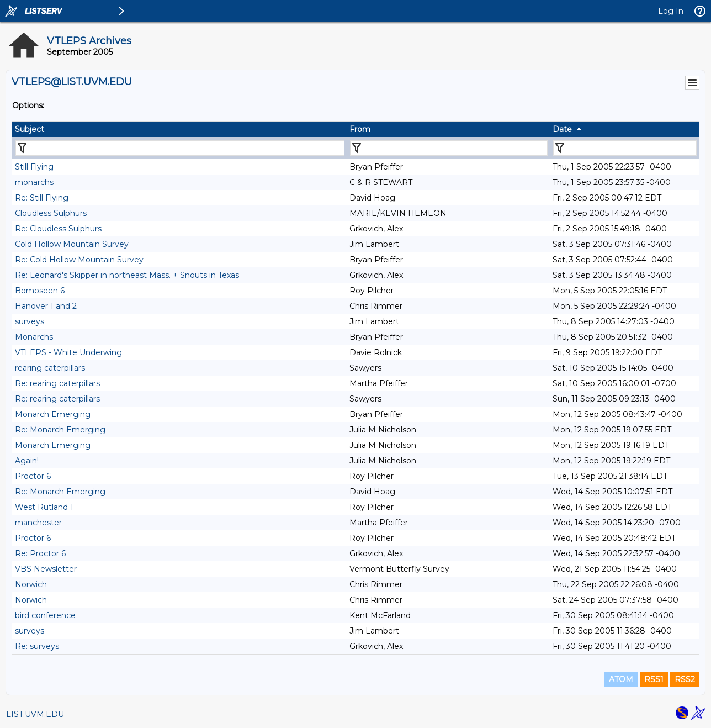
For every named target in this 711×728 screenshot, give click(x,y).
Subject (30, 129)
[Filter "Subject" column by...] (180, 148)
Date (562, 129)
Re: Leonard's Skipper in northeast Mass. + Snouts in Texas (127, 275)
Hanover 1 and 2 (46, 306)
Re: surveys (37, 646)
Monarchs (34, 337)
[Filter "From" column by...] (449, 148)
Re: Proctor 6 (40, 553)
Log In (671, 11)
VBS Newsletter (46, 569)
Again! (27, 461)
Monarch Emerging (53, 414)
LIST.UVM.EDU (35, 714)
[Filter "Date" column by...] (625, 148)
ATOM (621, 679)
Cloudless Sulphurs (51, 213)
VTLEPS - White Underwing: (69, 352)
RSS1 (654, 679)
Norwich (31, 584)
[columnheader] (179, 129)
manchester (38, 523)
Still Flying (34, 167)
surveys (30, 321)
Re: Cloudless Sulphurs (58, 229)
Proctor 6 (33, 476)
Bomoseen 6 (40, 291)
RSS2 (685, 679)
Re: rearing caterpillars (57, 383)
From (360, 129)
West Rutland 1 (44, 507)
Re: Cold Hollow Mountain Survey (79, 260)
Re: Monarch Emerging (60, 430)
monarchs (34, 182)
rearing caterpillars (50, 368)
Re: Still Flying (42, 198)
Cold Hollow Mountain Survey (72, 244)
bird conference (45, 615)
